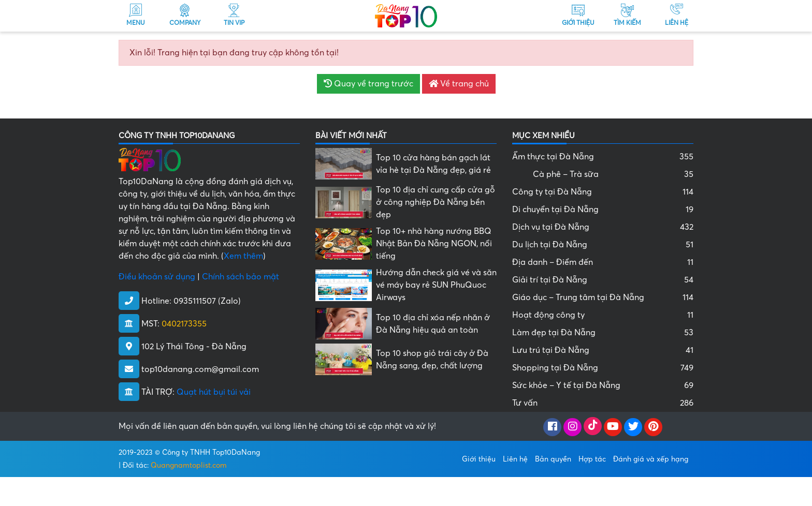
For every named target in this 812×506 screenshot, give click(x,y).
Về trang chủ (459, 84)
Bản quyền (553, 459)
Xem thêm (243, 256)
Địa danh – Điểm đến (603, 262)
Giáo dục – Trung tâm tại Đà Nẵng (603, 297)
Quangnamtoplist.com (189, 465)
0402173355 (184, 324)
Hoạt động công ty (603, 315)
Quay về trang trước (368, 84)
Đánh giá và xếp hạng (651, 459)
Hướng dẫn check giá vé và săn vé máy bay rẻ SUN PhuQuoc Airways (436, 285)
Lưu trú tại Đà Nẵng (603, 350)
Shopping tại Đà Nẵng (603, 368)
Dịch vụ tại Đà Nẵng (603, 227)
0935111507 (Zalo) (207, 301)
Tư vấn (603, 403)
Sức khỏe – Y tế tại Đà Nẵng (603, 385)
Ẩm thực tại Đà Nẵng (603, 157)
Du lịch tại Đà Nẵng (603, 245)
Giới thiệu (479, 459)
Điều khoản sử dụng (157, 277)
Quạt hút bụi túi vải (214, 392)
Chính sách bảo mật (241, 277)
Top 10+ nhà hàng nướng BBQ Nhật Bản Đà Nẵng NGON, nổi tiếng (434, 244)
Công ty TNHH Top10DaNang (211, 452)
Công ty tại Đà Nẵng (603, 192)
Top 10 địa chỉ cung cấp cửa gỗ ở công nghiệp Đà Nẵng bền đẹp (436, 202)
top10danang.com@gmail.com (200, 369)
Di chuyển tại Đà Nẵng (603, 210)
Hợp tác (592, 459)
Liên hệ (515, 459)
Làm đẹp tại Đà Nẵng (603, 333)
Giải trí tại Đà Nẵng (603, 280)
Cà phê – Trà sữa (613, 174)
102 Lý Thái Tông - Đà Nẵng (194, 347)
